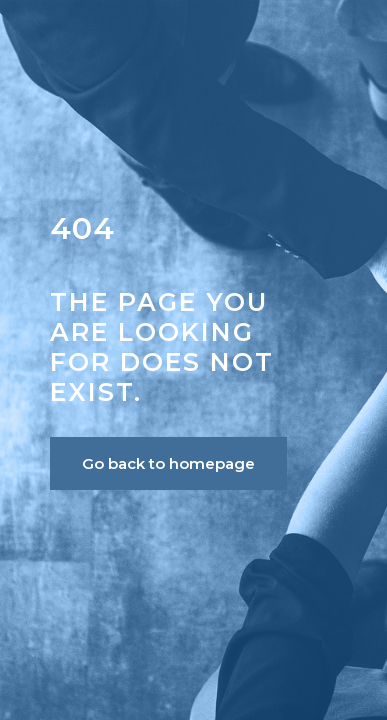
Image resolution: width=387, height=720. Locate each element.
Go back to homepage (168, 463)
